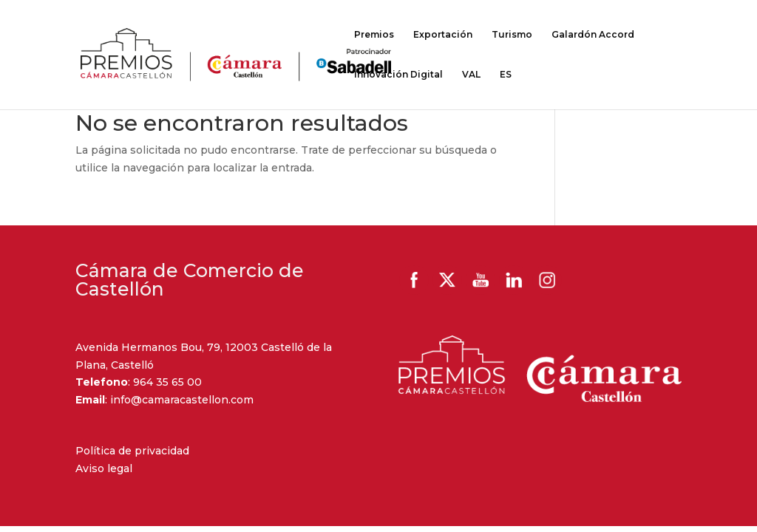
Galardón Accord (593, 35)
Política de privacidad (132, 451)
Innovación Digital (398, 75)
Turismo (512, 35)
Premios (374, 35)
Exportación (443, 35)
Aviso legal (104, 468)
